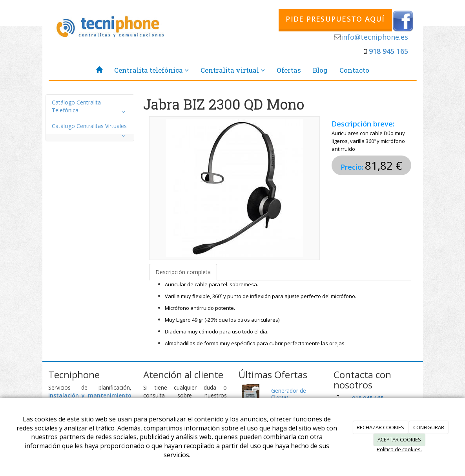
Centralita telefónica (151, 70)
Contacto (354, 70)
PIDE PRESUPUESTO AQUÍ (335, 19)
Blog (320, 70)
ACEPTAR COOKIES (399, 439)
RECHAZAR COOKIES (380, 427)
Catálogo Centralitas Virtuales (90, 128)
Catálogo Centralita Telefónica (90, 108)
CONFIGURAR (429, 427)
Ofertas (289, 70)
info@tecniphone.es (375, 37)
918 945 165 (388, 51)
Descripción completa (183, 272)
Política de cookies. (399, 449)
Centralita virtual (233, 70)
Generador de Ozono (289, 394)
